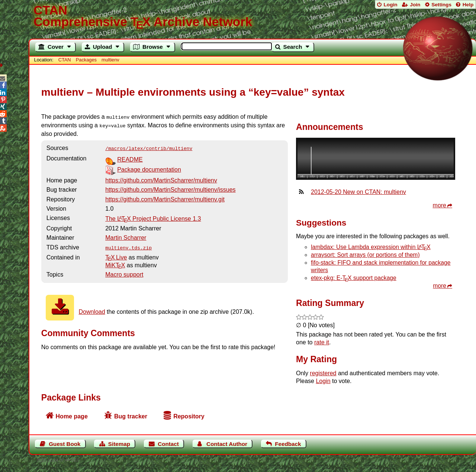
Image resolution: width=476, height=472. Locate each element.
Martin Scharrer (126, 235)
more (440, 205)
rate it (322, 342)
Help (468, 5)
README (130, 157)
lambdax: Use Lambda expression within (371, 247)
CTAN (65, 60)
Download (92, 309)
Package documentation (149, 167)
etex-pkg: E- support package (354, 278)
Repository (189, 416)
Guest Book (65, 444)
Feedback (288, 444)
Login (390, 5)
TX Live (116, 254)
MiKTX (115, 262)
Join (415, 5)
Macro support (124, 272)
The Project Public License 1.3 (153, 216)
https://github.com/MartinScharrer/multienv (161, 178)
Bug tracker (131, 416)
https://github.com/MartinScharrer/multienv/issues (170, 187)
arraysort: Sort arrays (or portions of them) (365, 255)
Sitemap (119, 444)
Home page (72, 416)
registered (323, 373)
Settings (441, 5)
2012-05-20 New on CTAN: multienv (358, 192)
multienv (110, 60)
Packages (87, 60)
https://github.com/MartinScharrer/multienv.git (165, 197)
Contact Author (227, 444)
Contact (168, 444)
